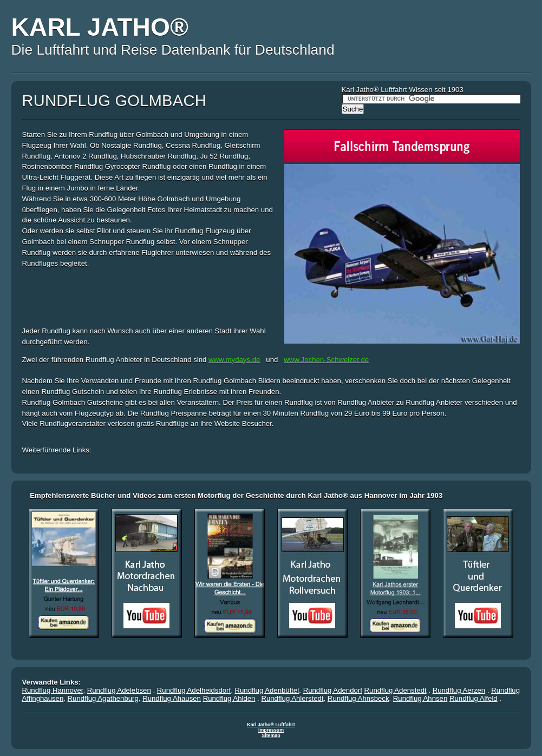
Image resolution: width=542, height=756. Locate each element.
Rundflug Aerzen (459, 690)
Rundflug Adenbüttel (267, 690)
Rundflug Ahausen (172, 698)
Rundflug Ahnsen (420, 698)
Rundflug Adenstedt (396, 690)
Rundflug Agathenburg (103, 698)
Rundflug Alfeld (474, 698)
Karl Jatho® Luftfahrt (271, 725)
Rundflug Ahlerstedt (292, 698)
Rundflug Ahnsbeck (358, 698)
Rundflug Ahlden (229, 698)
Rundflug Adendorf (333, 690)
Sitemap (271, 735)
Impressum (271, 730)
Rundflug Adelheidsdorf (194, 690)
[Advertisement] (149, 295)
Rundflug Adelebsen (119, 690)
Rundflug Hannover (53, 690)
